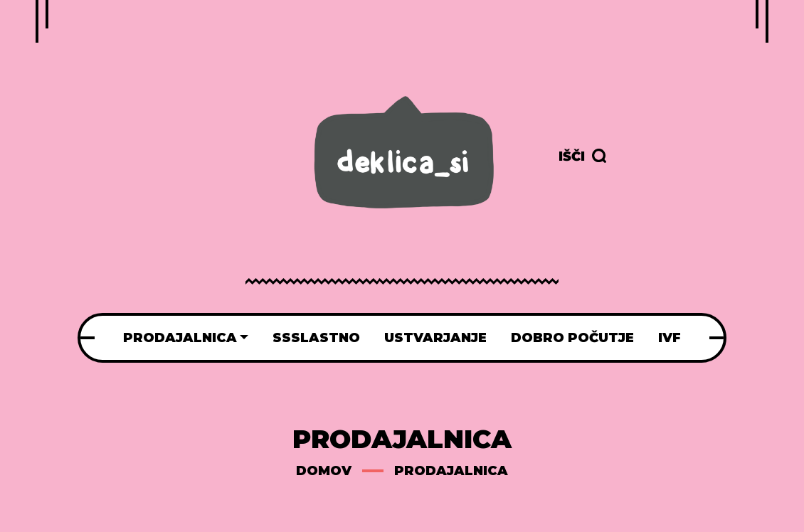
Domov (324, 471)
